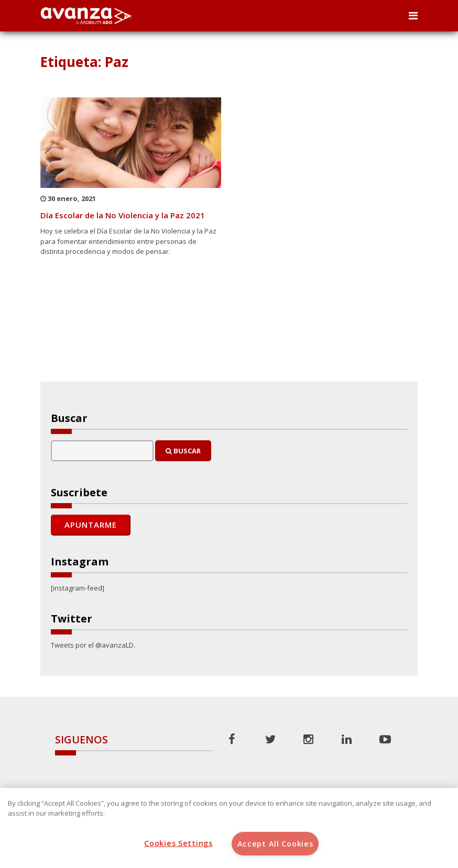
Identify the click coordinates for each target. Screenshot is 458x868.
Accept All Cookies (275, 844)
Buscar (183, 451)
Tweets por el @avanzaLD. (93, 645)
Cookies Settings (178, 843)
